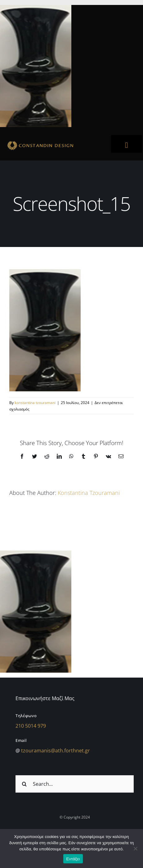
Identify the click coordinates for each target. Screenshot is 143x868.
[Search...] (75, 784)
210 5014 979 (31, 726)
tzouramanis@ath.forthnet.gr (56, 751)
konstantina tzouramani (35, 403)
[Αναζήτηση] (24, 784)
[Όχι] (135, 849)
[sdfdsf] (53, 142)
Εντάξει (73, 859)
